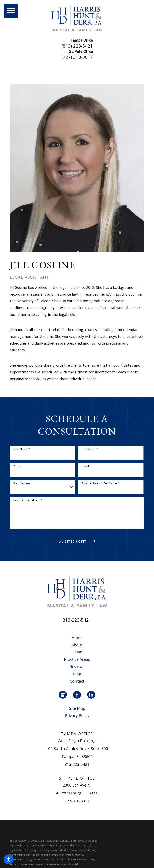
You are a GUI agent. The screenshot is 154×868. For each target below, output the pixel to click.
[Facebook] (77, 695)
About (77, 645)
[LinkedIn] (91, 695)
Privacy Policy (77, 716)
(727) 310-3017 (77, 57)
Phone (17, 466)
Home (77, 637)
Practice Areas (23, 483)
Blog (77, 674)
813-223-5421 (77, 620)
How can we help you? (28, 500)
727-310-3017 (77, 801)
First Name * (22, 449)
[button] (9, 859)
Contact (77, 681)
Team (77, 652)
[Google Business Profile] (63, 695)
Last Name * (90, 449)
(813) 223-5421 (77, 46)
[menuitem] (77, 638)
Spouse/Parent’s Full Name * (101, 483)
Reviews (77, 667)
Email (85, 466)
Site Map (77, 708)
